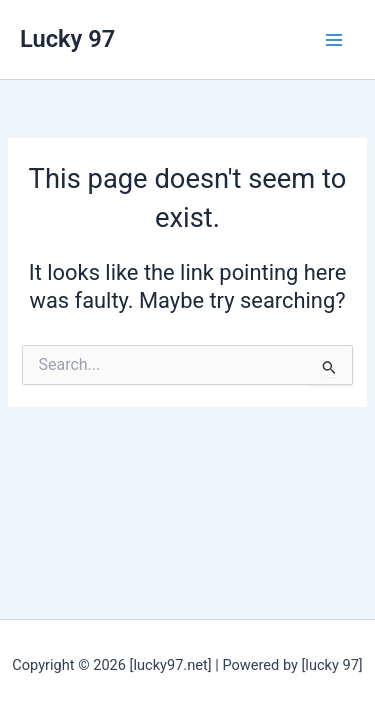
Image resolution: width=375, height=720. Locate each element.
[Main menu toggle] (334, 40)
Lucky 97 (67, 39)
